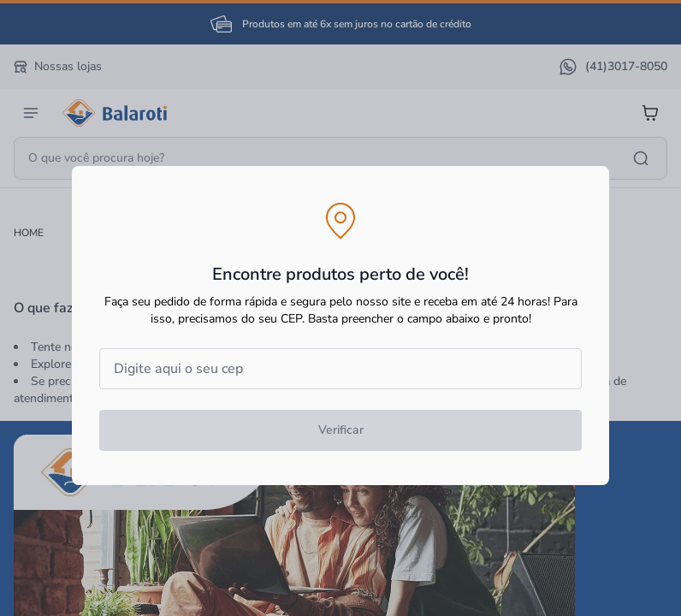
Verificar (341, 430)
